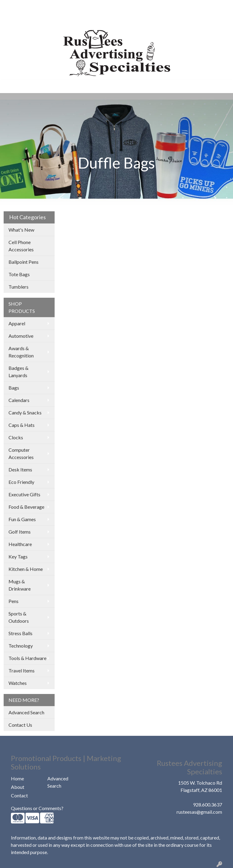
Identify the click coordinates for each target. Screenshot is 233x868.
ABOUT (34, 7)
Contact (19, 795)
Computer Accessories (21, 453)
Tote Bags (19, 274)
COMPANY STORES (28, 20)
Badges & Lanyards (19, 372)
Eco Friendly (21, 482)
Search (151, 7)
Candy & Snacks (25, 412)
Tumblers (19, 287)
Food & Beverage (26, 507)
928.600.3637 (208, 804)
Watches (18, 683)
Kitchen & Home (26, 569)
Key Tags (18, 556)
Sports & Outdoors (19, 617)
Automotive (21, 336)
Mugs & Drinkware (20, 585)
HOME (14, 7)
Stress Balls (20, 633)
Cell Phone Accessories (21, 246)
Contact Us (20, 725)
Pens (14, 601)
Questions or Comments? (37, 808)
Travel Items (22, 670)
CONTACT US (69, 20)
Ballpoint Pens (24, 262)
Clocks (16, 437)
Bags (14, 388)
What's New (21, 230)
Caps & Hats (22, 425)
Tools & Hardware (27, 658)
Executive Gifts (24, 494)
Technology (21, 646)
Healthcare (20, 544)
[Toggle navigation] (9, 86)
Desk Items (20, 469)
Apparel (17, 323)
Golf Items (20, 532)
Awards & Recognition (21, 352)
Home (17, 778)
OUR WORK (61, 7)
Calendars (19, 400)
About (18, 787)
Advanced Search (26, 712)
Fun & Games (22, 519)
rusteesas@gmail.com (199, 812)
